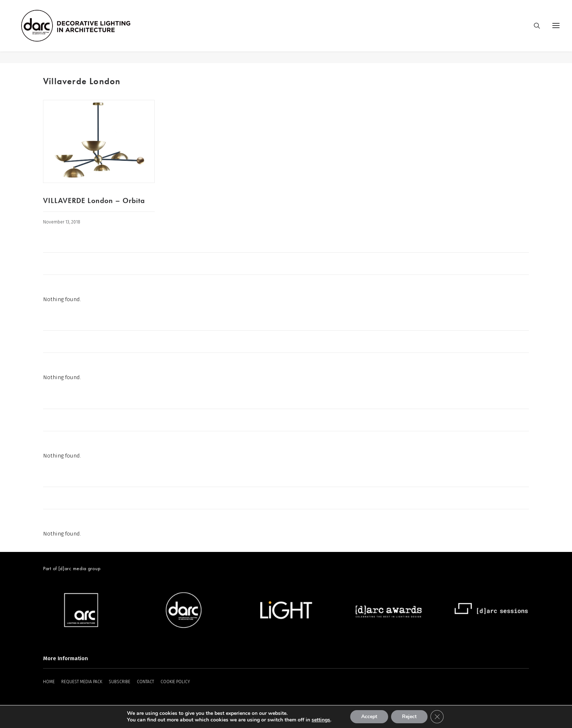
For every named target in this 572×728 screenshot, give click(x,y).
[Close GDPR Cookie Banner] (437, 717)
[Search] (534, 32)
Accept (369, 717)
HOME (49, 682)
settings (321, 720)
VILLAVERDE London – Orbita (94, 201)
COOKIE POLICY (175, 682)
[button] (99, 142)
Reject (409, 717)
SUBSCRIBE (119, 682)
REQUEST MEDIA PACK (82, 682)
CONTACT (145, 682)
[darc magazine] (88, 32)
